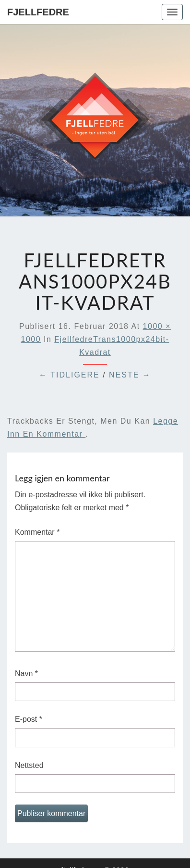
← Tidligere (69, 375)
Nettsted (29, 765)
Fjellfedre (38, 12)
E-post (29, 719)
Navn (26, 673)
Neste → (130, 375)
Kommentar (37, 532)
